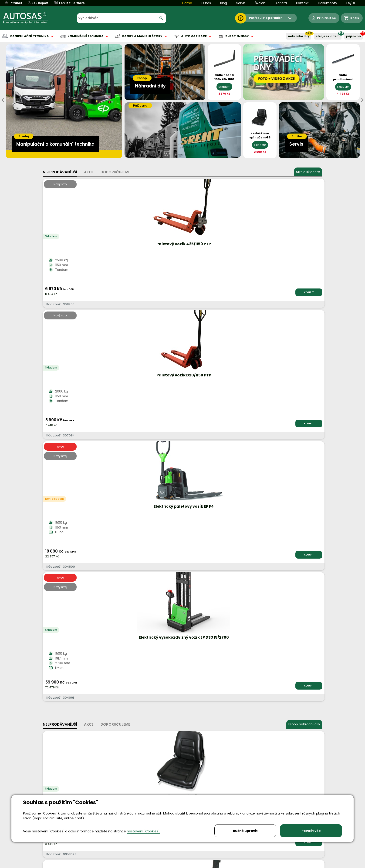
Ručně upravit (245, 831)
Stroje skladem (308, 172)
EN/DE (351, 3)
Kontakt (302, 3)
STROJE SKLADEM (328, 36)
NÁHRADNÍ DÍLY (299, 36)
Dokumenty (328, 3)
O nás (206, 3)
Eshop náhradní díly (304, 331)
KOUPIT (95, 292)
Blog (224, 3)
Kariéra (281, 3)
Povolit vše (311, 831)
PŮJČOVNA (353, 36)
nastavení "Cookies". (143, 831)
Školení (261, 3)
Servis (241, 3)
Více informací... (286, 561)
